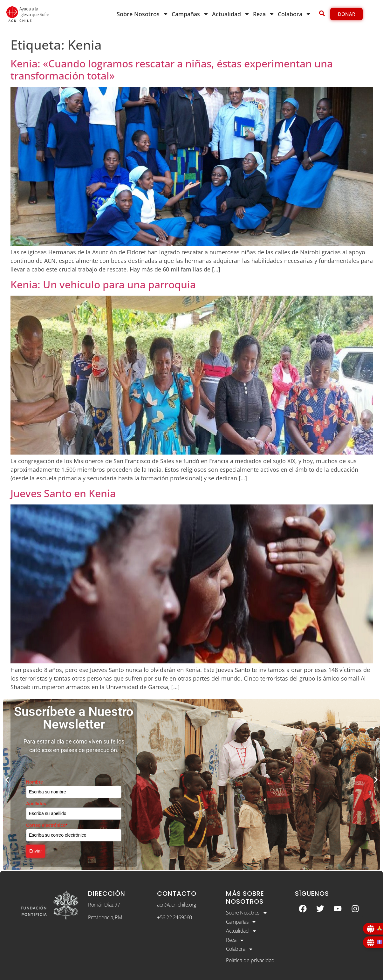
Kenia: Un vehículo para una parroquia (103, 284)
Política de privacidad (250, 960)
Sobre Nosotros (143, 14)
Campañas (190, 14)
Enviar (36, 851)
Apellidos (36, 804)
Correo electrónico (47, 825)
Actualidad (231, 14)
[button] (7, 780)
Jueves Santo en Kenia (63, 493)
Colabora (294, 14)
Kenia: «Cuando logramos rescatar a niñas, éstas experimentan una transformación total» (172, 69)
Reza (264, 14)
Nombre (34, 782)
